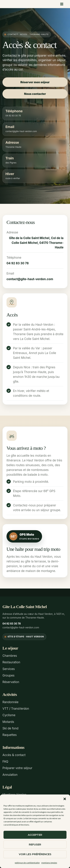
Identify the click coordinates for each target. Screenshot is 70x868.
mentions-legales (49, 863)
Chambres (10, 656)
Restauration (11, 662)
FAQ (5, 762)
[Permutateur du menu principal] (62, 4)
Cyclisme (9, 715)
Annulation (10, 775)
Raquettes (10, 735)
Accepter (35, 835)
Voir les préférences (35, 854)
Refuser (35, 844)
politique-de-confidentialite (27, 863)
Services (9, 669)
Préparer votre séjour (17, 768)
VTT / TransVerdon (16, 709)
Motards (8, 722)
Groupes (8, 675)
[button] (65, 799)
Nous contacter (35, 94)
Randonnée (10, 702)
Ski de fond (10, 728)
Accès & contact (14, 755)
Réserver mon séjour (35, 82)
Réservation (11, 682)
